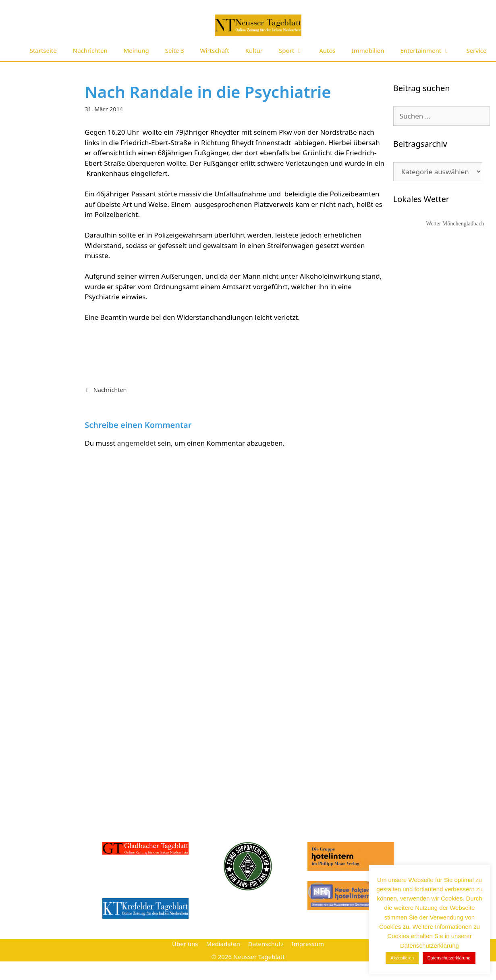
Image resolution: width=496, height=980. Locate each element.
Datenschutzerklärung (449, 958)
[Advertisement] (442, 456)
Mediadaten (223, 944)
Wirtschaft (215, 50)
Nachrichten (90, 50)
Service (476, 50)
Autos (327, 50)
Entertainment (429, 51)
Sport (295, 51)
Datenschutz (266, 944)
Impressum (308, 944)
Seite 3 (175, 50)
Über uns (185, 944)
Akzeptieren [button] (402, 958)
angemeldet (137, 443)
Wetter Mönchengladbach (455, 224)
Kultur (254, 50)
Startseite (43, 50)
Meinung (136, 50)
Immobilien (368, 50)
